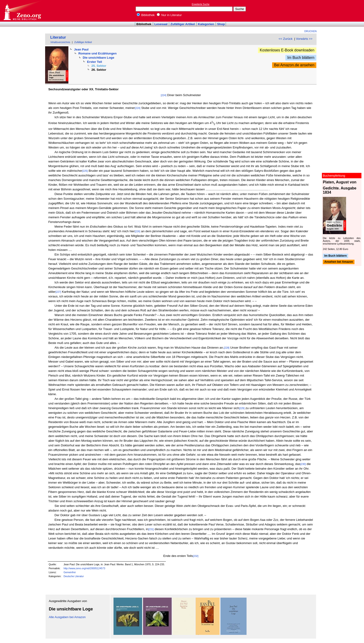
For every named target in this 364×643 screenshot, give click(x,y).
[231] (151, 529)
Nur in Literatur (169, 15)
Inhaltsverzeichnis (60, 42)
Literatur (58, 37)
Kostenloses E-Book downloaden (287, 50)
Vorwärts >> (304, 39)
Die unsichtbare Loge (99, 58)
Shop (221, 24)
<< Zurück (286, 39)
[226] (137, 231)
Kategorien (206, 24)
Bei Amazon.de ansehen (294, 65)
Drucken (311, 31)
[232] (196, 556)
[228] (227, 348)
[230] (303, 464)
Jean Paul (81, 49)
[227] (58, 292)
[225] (85, 171)
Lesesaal (161, 24)
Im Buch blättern (301, 58)
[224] (164, 95)
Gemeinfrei (70, 572)
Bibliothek (146, 15)
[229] (242, 408)
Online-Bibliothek (22, 11)
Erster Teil (94, 62)
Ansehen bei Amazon (339, 262)
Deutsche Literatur (74, 576)
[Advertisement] (343, 11)
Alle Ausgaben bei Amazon (67, 617)
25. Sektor (99, 66)
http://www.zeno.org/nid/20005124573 (84, 568)
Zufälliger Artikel (183, 24)
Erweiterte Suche (201, 4)
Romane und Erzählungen (97, 53)
